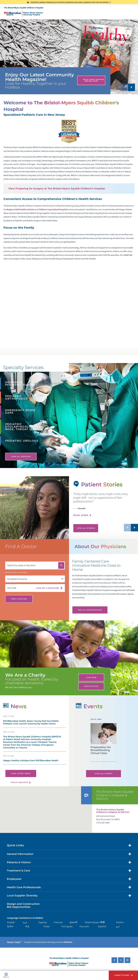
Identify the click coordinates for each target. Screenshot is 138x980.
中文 (27, 926)
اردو (118, 926)
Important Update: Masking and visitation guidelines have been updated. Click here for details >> (71, 2)
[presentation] (106, 506)
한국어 (10, 926)
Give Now (91, 677)
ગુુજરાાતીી (73, 922)
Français (58, 922)
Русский (84, 926)
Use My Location (48, 588)
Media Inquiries (19, 782)
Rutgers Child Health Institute (20, 210)
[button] (123, 975)
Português (67, 926)
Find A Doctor (19, 599)
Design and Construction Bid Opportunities (23, 905)
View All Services (21, 457)
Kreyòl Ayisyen (92, 922)
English (11, 922)
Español (102, 926)
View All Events (103, 774)
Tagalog (42, 922)
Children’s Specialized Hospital (53, 210)
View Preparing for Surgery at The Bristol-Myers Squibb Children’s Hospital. (57, 189)
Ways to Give (91, 686)
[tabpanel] (34, 508)
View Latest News (21, 773)
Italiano (120, 922)
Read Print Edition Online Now (94, 80)
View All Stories (86, 528)
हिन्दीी (103, 922)
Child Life (128, 255)
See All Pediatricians (90, 610)
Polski (46, 926)
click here (68, 942)
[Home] (24, 12)
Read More (81, 515)
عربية (25, 922)
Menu (6, 975)
